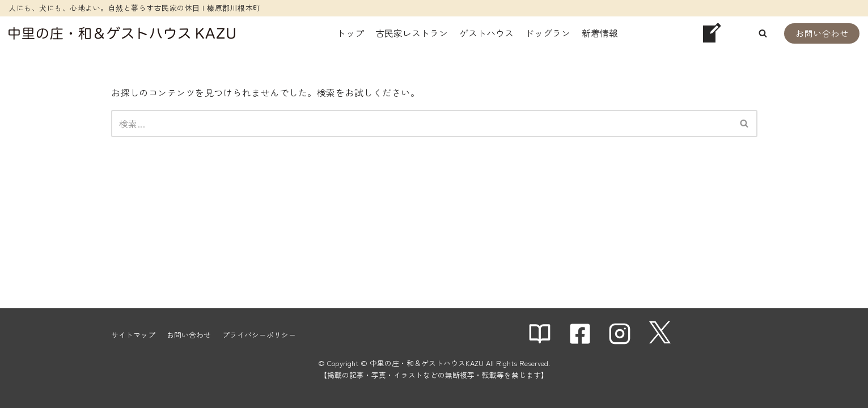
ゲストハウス (486, 33)
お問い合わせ (822, 33)
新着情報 (600, 33)
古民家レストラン (412, 33)
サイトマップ (133, 335)
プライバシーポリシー (259, 335)
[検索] (422, 124)
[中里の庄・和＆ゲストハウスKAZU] (122, 33)
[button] (763, 33)
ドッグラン (548, 33)
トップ (350, 33)
